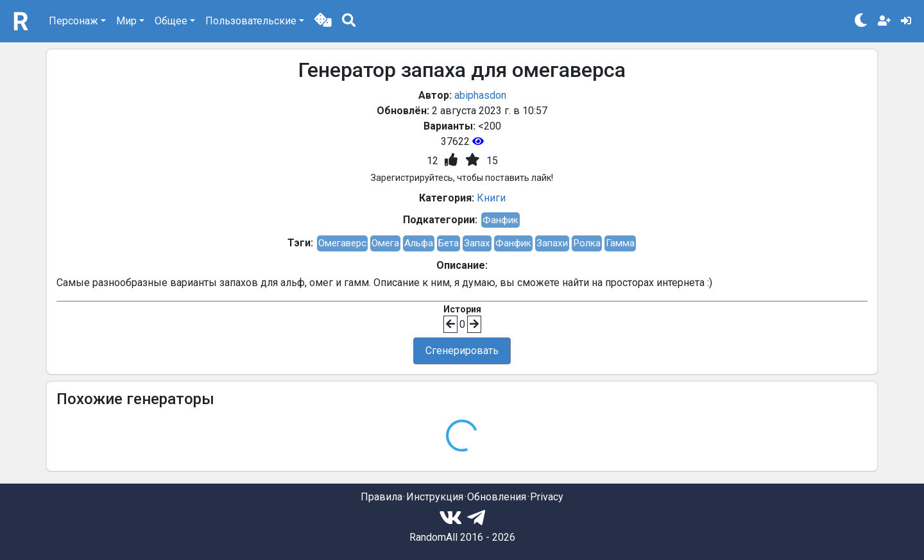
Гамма (620, 243)
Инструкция (435, 497)
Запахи (552, 243)
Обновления (497, 497)
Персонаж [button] (73, 21)
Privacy (547, 497)
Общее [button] (171, 21)
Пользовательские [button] (251, 21)
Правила (381, 497)
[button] (323, 21)
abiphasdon (480, 95)
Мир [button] (126, 21)
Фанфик (501, 220)
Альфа (419, 243)
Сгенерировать (462, 351)
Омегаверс (342, 243)
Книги (491, 198)
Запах (477, 243)
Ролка (587, 243)
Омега (385, 243)
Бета (449, 243)
